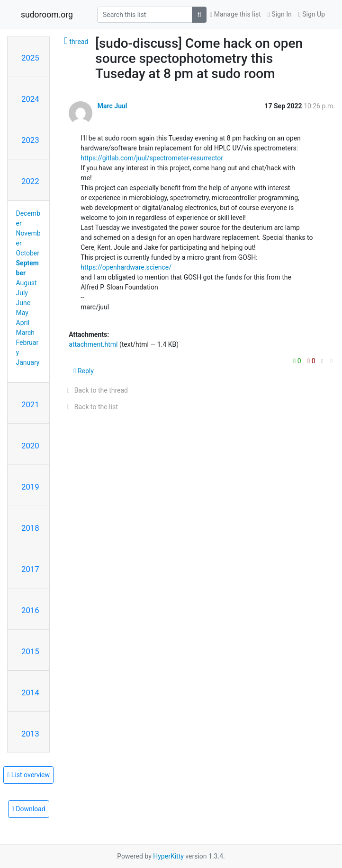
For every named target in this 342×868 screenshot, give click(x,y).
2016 (30, 610)
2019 (30, 487)
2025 (30, 58)
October (28, 253)
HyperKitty (168, 856)
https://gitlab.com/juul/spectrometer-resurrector (152, 158)
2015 (30, 651)
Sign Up (312, 14)
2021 (30, 404)
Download (29, 809)
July (22, 293)
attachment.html (93, 344)
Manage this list (235, 14)
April (23, 323)
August (27, 283)
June (23, 303)
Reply (84, 371)
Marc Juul (112, 106)
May (22, 313)
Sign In (280, 14)
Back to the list (91, 407)
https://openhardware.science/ (126, 267)
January (28, 362)
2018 (30, 528)
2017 (30, 569)
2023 (30, 140)
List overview (28, 775)
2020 (30, 446)
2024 (30, 99)
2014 (30, 693)
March (26, 333)
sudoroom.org (47, 15)
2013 (30, 734)
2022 (30, 181)
